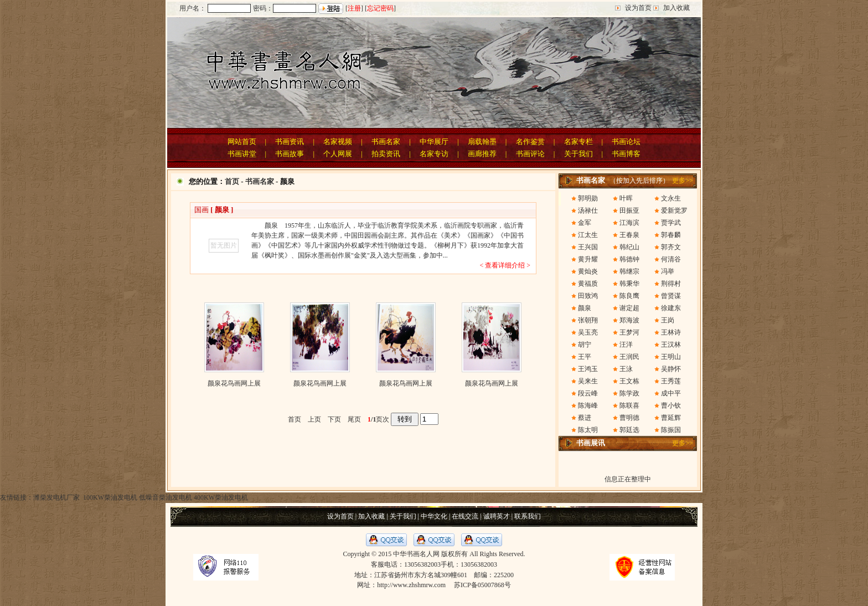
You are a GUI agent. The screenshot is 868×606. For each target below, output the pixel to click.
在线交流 (465, 516)
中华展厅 (434, 142)
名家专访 (434, 154)
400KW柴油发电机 (221, 497)
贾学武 (671, 223)
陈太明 (588, 430)
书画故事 (290, 154)
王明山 (671, 357)
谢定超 (629, 308)
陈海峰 (588, 405)
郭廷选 (629, 430)
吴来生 (588, 381)
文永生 (671, 198)
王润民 (629, 357)
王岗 (668, 320)
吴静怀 (671, 369)
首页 (232, 181)
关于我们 (578, 154)
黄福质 (588, 284)
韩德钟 (629, 259)
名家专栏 (578, 142)
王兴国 (588, 247)
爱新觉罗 (674, 210)
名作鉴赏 (530, 142)
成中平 (671, 393)
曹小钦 (671, 405)
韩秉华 (629, 284)
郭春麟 (671, 235)
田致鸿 (588, 296)
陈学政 (629, 393)
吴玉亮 (588, 332)
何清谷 (671, 259)
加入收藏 (676, 8)
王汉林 (671, 345)
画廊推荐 (482, 154)
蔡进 (585, 418)
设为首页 (638, 8)
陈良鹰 (629, 296)
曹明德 (629, 418)
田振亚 (629, 210)
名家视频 (338, 142)
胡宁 (585, 345)
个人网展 (338, 154)
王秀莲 (671, 381)
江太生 (588, 235)
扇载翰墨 (482, 142)
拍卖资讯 (386, 154)
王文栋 (629, 381)
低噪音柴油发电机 (166, 497)
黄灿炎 (588, 271)
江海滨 (629, 223)
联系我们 (528, 516)
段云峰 (588, 393)
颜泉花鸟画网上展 (234, 383)
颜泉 (585, 308)
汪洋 (626, 345)
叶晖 (626, 198)
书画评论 (530, 154)
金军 (585, 223)
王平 (585, 357)
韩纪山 (629, 247)
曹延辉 (671, 418)
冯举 (668, 271)
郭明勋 (588, 198)
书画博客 (626, 154)
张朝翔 (588, 320)
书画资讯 (290, 142)
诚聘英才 (497, 516)
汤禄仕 (588, 210)
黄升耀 (588, 259)
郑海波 (629, 320)
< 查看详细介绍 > (505, 265)
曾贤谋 (671, 296)
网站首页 (242, 142)
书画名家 (386, 142)
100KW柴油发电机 (109, 497)
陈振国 (671, 430)
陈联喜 (629, 405)
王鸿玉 (588, 369)
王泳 (626, 369)
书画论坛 (626, 142)
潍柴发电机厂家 (56, 497)
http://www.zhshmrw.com (411, 585)
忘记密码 (380, 8)
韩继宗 (629, 271)
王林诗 (671, 332)
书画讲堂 (242, 154)
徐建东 (671, 308)
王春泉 (629, 235)
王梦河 (629, 332)
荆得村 (671, 284)
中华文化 (434, 516)
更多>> (683, 181)
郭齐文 (671, 247)
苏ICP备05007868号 (482, 585)
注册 (354, 8)
